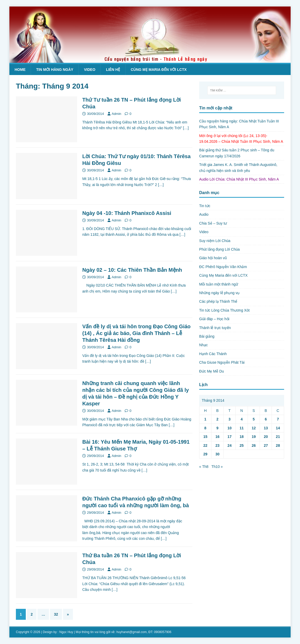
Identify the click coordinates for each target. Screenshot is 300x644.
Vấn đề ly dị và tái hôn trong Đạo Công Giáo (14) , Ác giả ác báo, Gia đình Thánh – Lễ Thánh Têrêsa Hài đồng (136, 333)
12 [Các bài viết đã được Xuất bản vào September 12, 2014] (254, 428)
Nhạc (204, 345)
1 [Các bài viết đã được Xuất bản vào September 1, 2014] (205, 419)
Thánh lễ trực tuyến (215, 328)
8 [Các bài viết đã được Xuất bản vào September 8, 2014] (205, 428)
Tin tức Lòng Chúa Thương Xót (224, 310)
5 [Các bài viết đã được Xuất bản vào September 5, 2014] (254, 419)
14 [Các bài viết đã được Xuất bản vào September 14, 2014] (278, 428)
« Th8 (204, 467)
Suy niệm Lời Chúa (215, 241)
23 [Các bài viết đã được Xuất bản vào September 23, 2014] (217, 445)
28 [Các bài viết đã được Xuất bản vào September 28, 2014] (278, 445)
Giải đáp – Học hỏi (214, 319)
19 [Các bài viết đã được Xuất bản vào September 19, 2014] (254, 437)
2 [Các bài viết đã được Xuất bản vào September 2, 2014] (217, 419)
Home (20, 70)
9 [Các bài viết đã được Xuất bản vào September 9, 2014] (217, 428)
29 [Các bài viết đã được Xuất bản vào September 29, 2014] (205, 454)
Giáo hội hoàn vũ (213, 258)
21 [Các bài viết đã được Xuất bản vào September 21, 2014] (278, 437)
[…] (186, 128)
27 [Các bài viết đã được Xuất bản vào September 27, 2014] (266, 445)
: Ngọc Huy (65, 632)
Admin (117, 114)
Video (90, 70)
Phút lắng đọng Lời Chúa (220, 249)
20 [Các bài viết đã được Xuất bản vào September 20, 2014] (266, 437)
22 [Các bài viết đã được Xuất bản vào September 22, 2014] (205, 445)
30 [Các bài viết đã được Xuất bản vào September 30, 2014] (217, 454)
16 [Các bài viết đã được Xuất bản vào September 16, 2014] (217, 437)
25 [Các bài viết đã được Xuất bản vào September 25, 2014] (242, 445)
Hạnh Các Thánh (213, 354)
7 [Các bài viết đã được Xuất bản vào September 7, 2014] (278, 419)
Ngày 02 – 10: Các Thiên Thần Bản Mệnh (132, 270)
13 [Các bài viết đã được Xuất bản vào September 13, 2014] (266, 428)
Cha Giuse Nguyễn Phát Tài (222, 362)
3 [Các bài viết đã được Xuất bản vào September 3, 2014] (229, 419)
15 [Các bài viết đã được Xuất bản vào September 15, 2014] (205, 437)
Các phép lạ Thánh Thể (218, 301)
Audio (204, 214)
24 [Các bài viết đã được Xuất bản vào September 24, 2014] (230, 445)
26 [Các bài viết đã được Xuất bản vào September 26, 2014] (254, 445)
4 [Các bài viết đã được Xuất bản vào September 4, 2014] (242, 419)
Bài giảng (207, 336)
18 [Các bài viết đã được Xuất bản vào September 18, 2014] (242, 437)
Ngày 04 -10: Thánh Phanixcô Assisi (127, 213)
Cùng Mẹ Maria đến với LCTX (159, 70)
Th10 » (217, 467)
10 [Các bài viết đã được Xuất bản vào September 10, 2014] (230, 428)
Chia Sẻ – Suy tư (213, 223)
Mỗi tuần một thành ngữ (219, 284)
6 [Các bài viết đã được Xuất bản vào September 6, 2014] (266, 419)
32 (56, 614)
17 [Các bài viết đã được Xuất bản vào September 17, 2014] (230, 437)
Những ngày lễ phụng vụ (220, 293)
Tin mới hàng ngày (55, 70)
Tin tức (205, 206)
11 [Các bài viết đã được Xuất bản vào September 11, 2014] (242, 428)
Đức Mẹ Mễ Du (212, 371)
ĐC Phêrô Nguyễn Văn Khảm (223, 267)
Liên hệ (113, 70)
